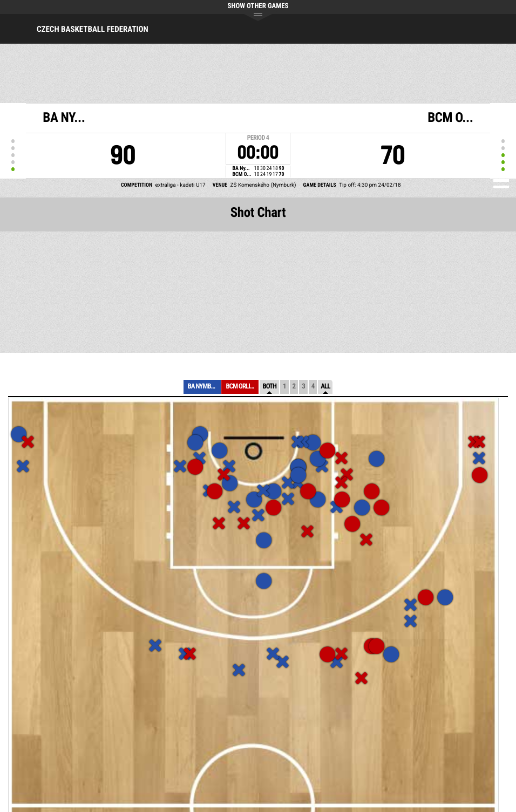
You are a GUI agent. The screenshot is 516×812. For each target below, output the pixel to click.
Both (269, 387)
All (325, 387)
